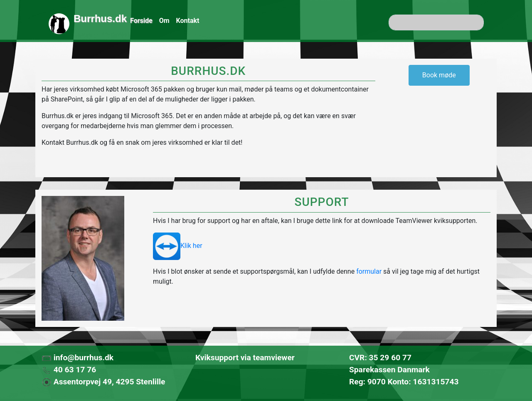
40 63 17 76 (69, 370)
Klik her (178, 246)
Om (164, 21)
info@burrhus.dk (78, 358)
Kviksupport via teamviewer (245, 358)
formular (369, 271)
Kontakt (188, 21)
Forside (141, 21)
